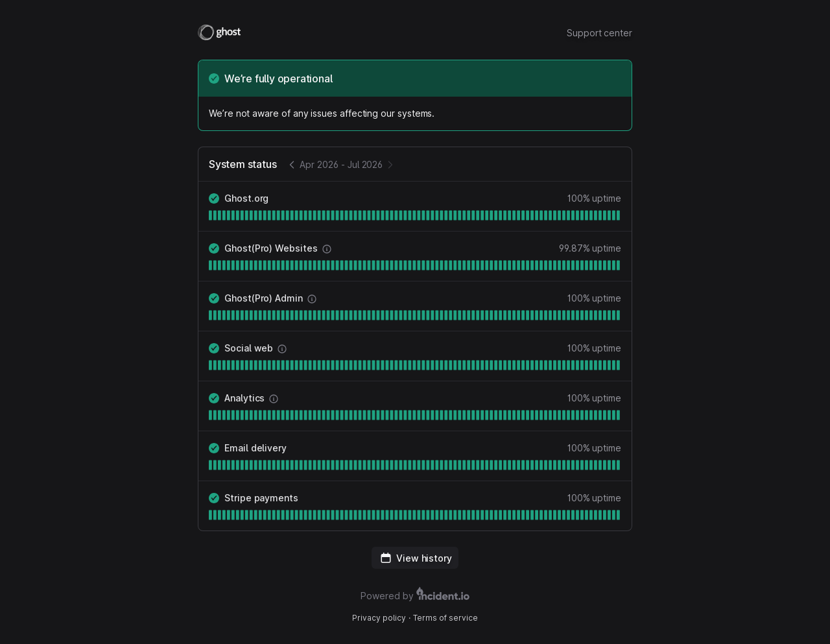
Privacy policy (379, 618)
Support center (599, 33)
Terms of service (445, 618)
